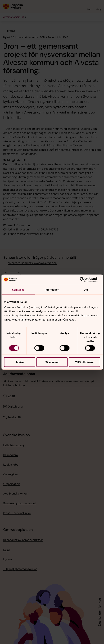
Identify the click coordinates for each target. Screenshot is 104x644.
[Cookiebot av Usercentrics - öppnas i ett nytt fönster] (85, 280)
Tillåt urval (52, 362)
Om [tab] (86, 289)
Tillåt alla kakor (84, 362)
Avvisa (20, 362)
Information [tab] (52, 289)
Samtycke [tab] (18, 289)
